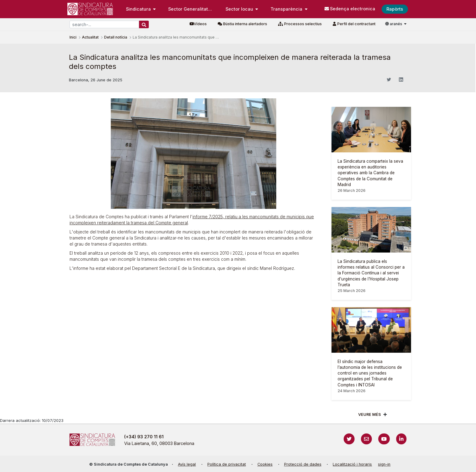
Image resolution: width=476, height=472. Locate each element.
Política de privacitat (227, 464)
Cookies (265, 464)
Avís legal (187, 464)
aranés (394, 24)
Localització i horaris (352, 464)
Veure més (370, 414)
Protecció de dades (303, 464)
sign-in (384, 464)
